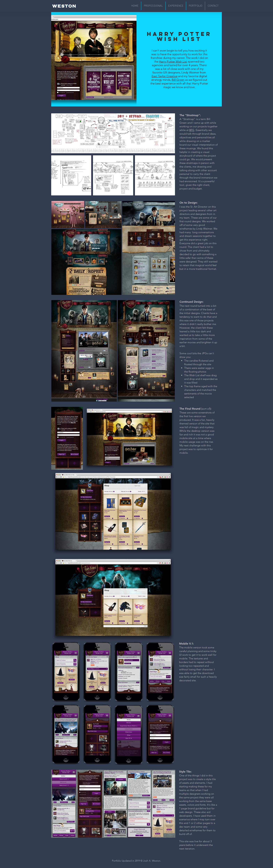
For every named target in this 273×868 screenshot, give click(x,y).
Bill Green (178, 80)
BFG (192, 130)
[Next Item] (169, 248)
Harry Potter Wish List (173, 61)
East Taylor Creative (165, 76)
